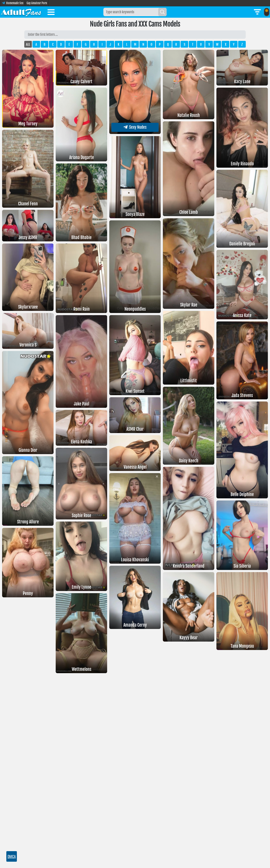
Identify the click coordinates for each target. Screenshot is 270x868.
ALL (28, 44)
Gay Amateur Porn (37, 3)
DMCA (12, 856)
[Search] (162, 12)
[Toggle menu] (51, 13)
